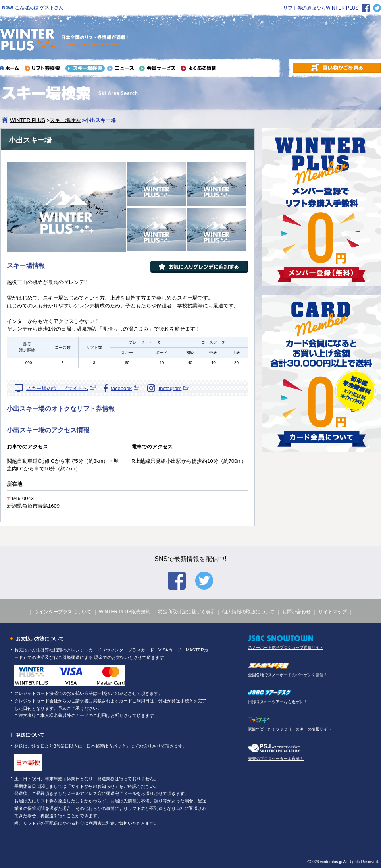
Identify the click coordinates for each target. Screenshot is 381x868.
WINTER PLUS (28, 120)
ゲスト (47, 8)
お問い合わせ (296, 612)
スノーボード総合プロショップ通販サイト (286, 647)
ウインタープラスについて (63, 612)
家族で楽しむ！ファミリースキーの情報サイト (290, 729)
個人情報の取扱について (248, 612)
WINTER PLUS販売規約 (125, 612)
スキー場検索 (65, 120)
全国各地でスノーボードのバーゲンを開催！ (288, 675)
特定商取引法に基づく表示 (187, 612)
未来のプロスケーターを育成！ (276, 759)
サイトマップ (333, 612)
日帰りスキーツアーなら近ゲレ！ (278, 702)
